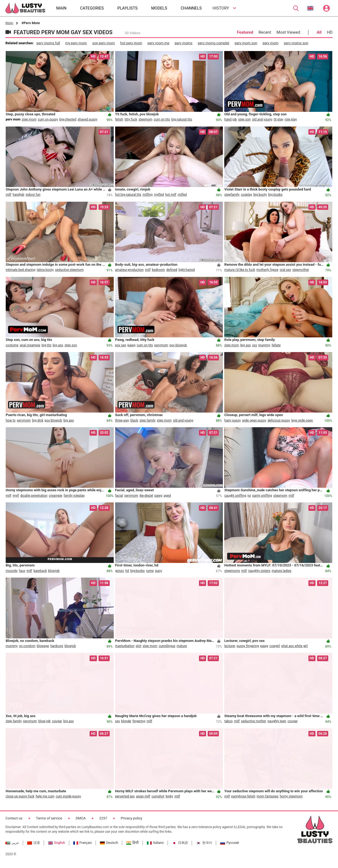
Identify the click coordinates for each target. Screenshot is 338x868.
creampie (56, 496)
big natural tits (182, 119)
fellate (276, 345)
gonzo (120, 571)
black (134, 420)
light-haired (187, 270)
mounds (12, 571)
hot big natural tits (128, 195)
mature (182, 646)
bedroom (159, 270)
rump (150, 571)
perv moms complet (214, 43)
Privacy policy (132, 818)
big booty (260, 195)
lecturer (230, 646)
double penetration (34, 496)
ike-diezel (146, 496)
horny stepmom (291, 796)
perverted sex (125, 796)
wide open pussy (254, 420)
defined (172, 270)
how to (11, 420)
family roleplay (74, 496)
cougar (57, 721)
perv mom (270, 43)
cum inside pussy (68, 796)
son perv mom (104, 43)
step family (148, 420)
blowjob (54, 571)
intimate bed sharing (20, 270)
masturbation (125, 646)
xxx (255, 345)
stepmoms (232, 571)
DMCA (81, 818)
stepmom (145, 119)
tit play (279, 119)
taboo (228, 721)
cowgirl (275, 646)
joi (249, 496)
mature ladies (282, 571)
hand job (230, 119)
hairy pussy (232, 420)
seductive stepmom (69, 270)
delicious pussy (279, 420)
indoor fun (33, 195)
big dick (38, 420)
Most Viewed (288, 32)
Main (9, 23)
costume (12, 345)
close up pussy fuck (20, 796)
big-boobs (138, 571)
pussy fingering (248, 646)
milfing (148, 195)
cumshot (158, 796)
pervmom (161, 345)
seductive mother (254, 721)
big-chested (68, 119)
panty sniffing (262, 496)
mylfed (159, 195)
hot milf (171, 195)
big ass (58, 345)
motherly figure (268, 270)
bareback (40, 571)
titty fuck (131, 119)
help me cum (45, 796)
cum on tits (162, 119)
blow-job (44, 721)
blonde (126, 721)
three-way (122, 420)
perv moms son (296, 43)
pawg (131, 345)
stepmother (301, 270)
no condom (27, 646)
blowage (43, 646)
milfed (182, 195)
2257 (103, 818)
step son (244, 119)
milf (9, 195)
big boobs (275, 195)
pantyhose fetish (243, 796)
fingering (139, 721)
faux (22, 571)
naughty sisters (259, 571)
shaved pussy (88, 119)
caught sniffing (235, 496)
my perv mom (76, 43)
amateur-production (129, 270)
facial (119, 496)
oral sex (285, 270)
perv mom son (246, 43)
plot (138, 646)
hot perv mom (131, 43)
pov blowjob (178, 345)
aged (167, 496)
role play (291, 119)
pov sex (121, 345)
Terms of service (49, 818)
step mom (29, 119)
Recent (265, 32)
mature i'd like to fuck (240, 270)
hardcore (57, 646)
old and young (262, 119)
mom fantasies (267, 796)
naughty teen (277, 721)
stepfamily (232, 195)
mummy (264, 345)
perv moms (184, 43)
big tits (46, 345)
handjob (19, 195)
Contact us (14, 818)
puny (159, 571)
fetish (119, 119)
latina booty (45, 270)
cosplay (246, 195)
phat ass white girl (294, 646)
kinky (169, 796)
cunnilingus (167, 646)
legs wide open (302, 420)
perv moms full (48, 43)
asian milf (143, 796)
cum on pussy (48, 119)
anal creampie (30, 345)
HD (330, 32)
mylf (16, 496)
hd (127, 571)
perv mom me (159, 43)
